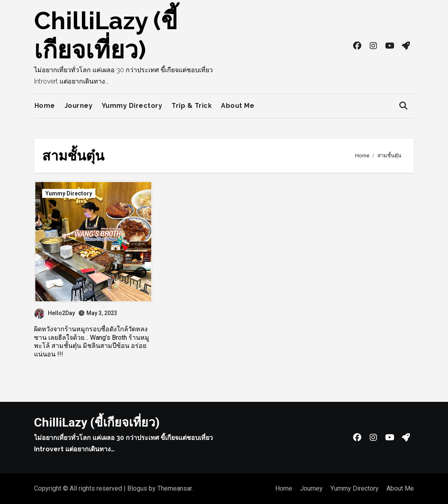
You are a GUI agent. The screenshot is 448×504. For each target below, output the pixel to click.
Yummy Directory (132, 106)
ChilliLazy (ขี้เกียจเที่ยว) (97, 422)
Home (45, 106)
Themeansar (175, 488)
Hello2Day (55, 313)
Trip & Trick (192, 106)
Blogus (137, 488)
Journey (79, 106)
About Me (238, 106)
